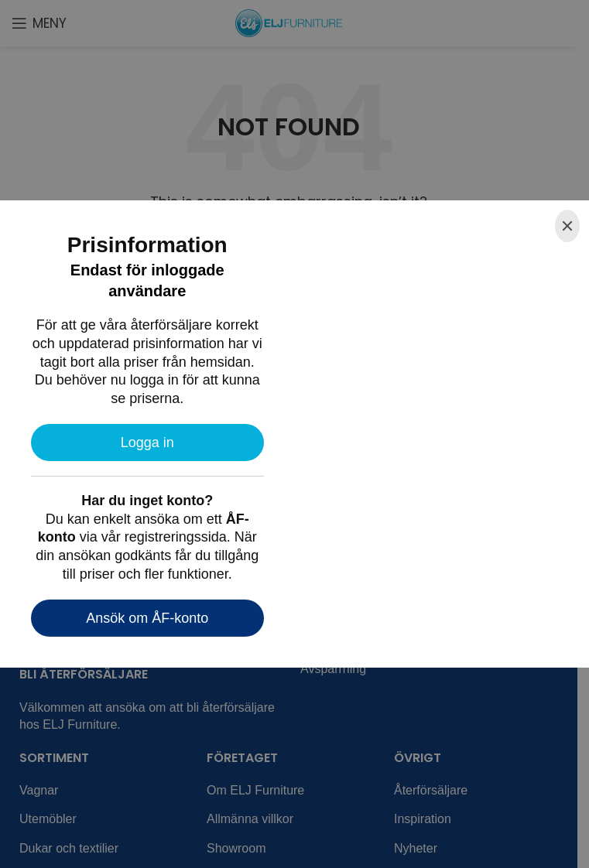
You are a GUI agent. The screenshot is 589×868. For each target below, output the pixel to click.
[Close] (567, 226)
